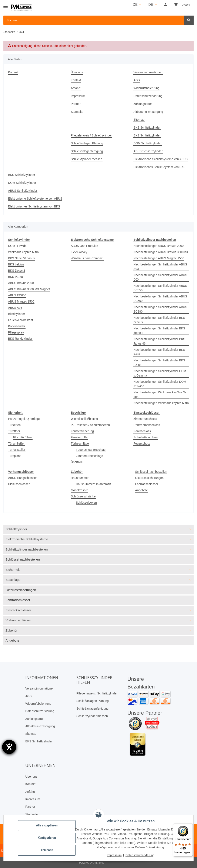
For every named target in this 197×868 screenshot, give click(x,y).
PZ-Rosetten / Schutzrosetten (90, 425)
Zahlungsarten (143, 104)
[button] (166, 5)
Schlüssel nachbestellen (151, 472)
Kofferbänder (17, 326)
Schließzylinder (16, 529)
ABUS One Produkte (84, 246)
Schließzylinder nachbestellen (27, 549)
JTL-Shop (99, 863)
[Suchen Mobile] (94, 20)
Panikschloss (142, 431)
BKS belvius (16, 264)
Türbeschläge (80, 443)
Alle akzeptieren (47, 825)
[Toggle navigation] (6, 6)
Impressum (78, 96)
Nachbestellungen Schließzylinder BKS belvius (159, 320)
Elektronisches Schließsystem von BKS (159, 167)
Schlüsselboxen (86, 503)
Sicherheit (13, 570)
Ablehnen (47, 850)
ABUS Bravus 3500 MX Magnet (29, 289)
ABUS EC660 (17, 295)
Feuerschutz (142, 443)
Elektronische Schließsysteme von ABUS (160, 159)
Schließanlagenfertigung (87, 151)
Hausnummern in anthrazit (93, 484)
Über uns (77, 72)
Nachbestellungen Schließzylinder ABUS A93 (160, 267)
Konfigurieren (47, 838)
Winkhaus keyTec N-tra (23, 252)
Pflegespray (16, 332)
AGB (137, 80)
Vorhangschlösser (18, 620)
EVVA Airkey (79, 252)
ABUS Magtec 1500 (21, 301)
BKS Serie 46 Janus (21, 258)
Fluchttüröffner (23, 437)
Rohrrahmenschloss (147, 425)
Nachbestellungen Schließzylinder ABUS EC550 (160, 288)
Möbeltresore (80, 490)
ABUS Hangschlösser (22, 478)
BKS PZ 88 (15, 277)
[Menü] (190, 826)
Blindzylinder (16, 314)
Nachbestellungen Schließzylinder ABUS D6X (160, 277)
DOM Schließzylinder (147, 143)
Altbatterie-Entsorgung (148, 112)
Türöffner (14, 431)
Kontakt (13, 72)
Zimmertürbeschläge (90, 456)
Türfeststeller (17, 450)
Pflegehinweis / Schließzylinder (91, 135)
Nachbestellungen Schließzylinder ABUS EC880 (160, 309)
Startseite (77, 112)
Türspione (15, 456)
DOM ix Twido (17, 246)
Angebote (141, 490)
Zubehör (11, 630)
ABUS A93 (15, 308)
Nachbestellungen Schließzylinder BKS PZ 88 (159, 363)
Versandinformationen (148, 72)
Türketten (14, 425)
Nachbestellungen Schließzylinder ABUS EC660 (160, 299)
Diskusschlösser (19, 484)
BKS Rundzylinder (20, 339)
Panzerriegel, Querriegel (24, 419)
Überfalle (77, 462)
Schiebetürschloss (146, 437)
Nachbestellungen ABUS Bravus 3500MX (161, 252)
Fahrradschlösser (147, 484)
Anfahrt (76, 88)
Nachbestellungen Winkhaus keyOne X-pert (160, 395)
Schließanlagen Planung (87, 143)
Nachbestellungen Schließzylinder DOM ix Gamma (160, 373)
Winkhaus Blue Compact (87, 258)
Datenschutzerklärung (148, 96)
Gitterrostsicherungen (149, 478)
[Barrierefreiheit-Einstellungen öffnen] (9, 747)
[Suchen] (189, 20)
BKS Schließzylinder (147, 128)
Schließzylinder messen (87, 159)
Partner (76, 104)
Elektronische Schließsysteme (27, 539)
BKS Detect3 (17, 271)
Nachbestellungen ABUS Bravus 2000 (158, 246)
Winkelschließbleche (84, 419)
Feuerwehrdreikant (21, 320)
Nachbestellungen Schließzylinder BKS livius (159, 352)
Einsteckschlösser (18, 610)
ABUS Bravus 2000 (21, 283)
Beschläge (13, 580)
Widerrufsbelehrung (146, 88)
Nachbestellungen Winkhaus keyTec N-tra (161, 403)
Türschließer (16, 443)
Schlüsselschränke (83, 496)
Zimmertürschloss (145, 419)
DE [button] (135, 5)
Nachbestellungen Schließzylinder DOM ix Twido (160, 384)
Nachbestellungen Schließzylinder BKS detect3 (159, 331)
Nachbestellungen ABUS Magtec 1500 (159, 258)
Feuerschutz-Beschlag (91, 450)
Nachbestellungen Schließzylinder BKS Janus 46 (159, 341)
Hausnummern (81, 478)
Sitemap (139, 120)
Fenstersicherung (82, 431)
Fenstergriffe (79, 437)
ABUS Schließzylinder (148, 151)
